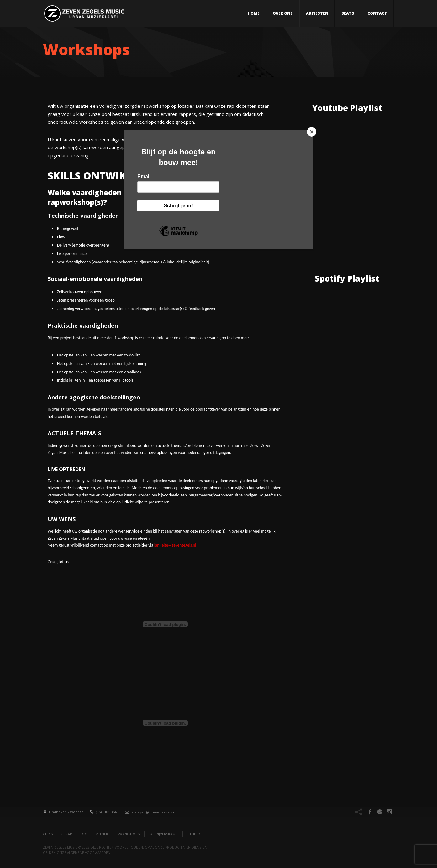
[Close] (312, 132)
